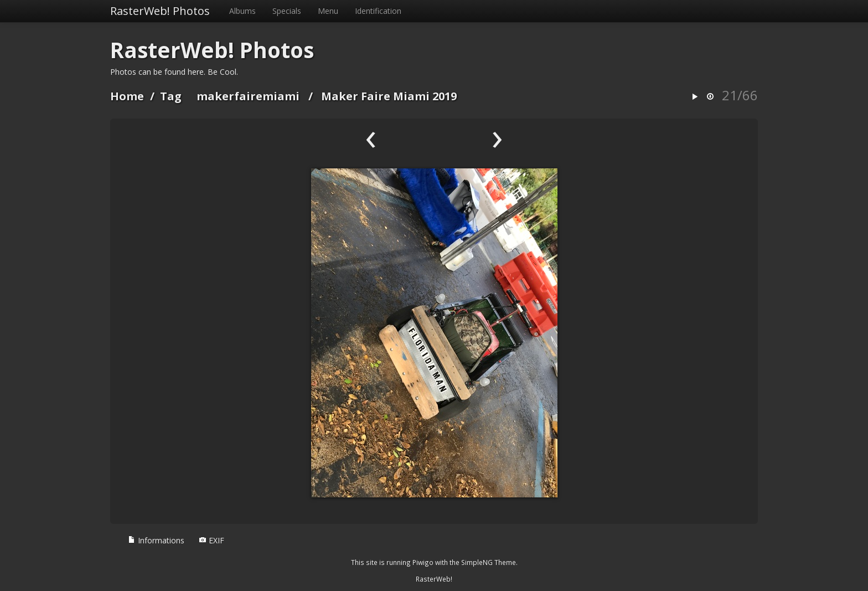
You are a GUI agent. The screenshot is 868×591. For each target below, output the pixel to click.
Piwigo (423, 562)
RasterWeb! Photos (160, 11)
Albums (242, 11)
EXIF (211, 540)
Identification (378, 11)
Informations (156, 540)
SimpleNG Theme (489, 562)
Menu (328, 11)
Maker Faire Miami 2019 (389, 96)
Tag (171, 96)
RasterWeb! (434, 579)
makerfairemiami (248, 96)
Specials (287, 11)
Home (127, 96)
